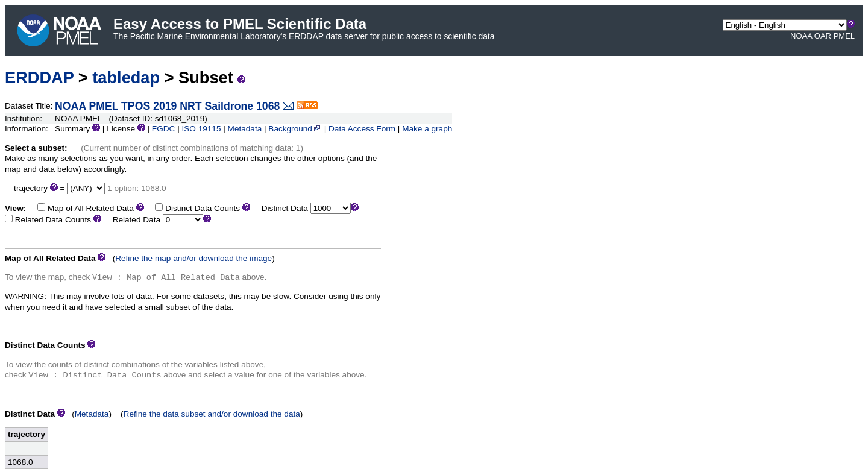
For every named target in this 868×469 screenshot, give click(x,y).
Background (295, 129)
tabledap (126, 77)
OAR (823, 36)
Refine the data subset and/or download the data (212, 414)
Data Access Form (362, 129)
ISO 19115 (201, 129)
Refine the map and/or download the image (193, 258)
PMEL (844, 36)
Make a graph (427, 129)
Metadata (245, 129)
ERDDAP (39, 77)
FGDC (164, 129)
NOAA (801, 36)
